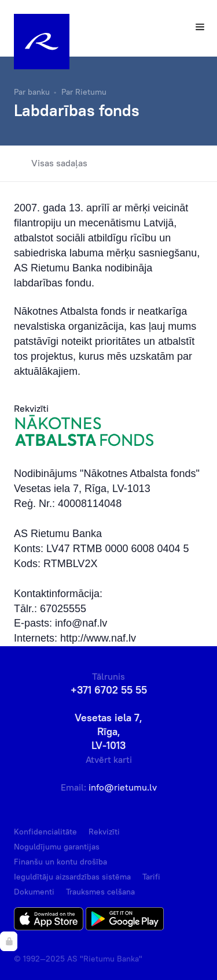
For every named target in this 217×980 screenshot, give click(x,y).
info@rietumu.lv (123, 787)
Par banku (32, 92)
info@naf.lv (81, 623)
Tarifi (151, 877)
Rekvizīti (104, 832)
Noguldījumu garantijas (57, 847)
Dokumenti (34, 892)
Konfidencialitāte (45, 832)
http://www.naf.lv (98, 638)
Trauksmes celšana (100, 892)
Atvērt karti (109, 759)
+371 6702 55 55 (109, 690)
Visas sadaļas (51, 163)
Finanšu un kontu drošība (60, 862)
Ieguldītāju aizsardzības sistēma (72, 877)
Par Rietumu (84, 92)
